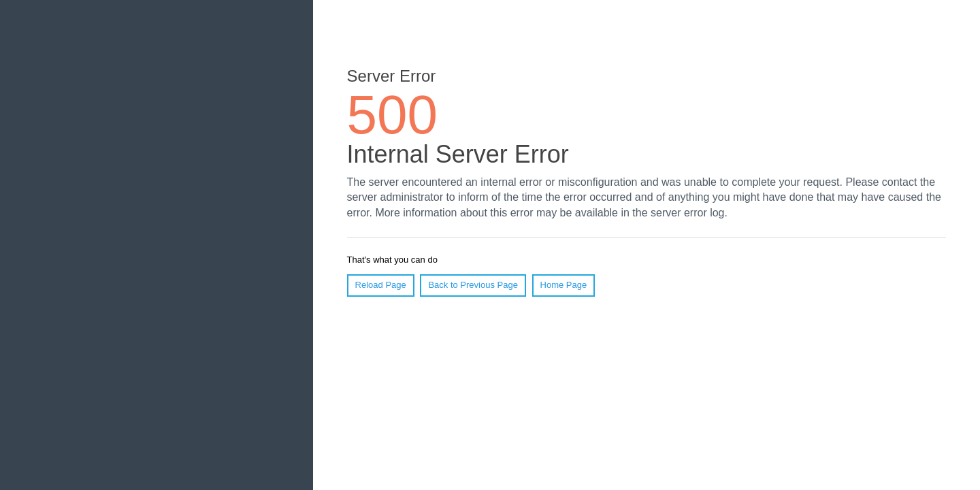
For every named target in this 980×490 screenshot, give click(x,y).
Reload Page (381, 285)
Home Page (564, 285)
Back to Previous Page (473, 285)
